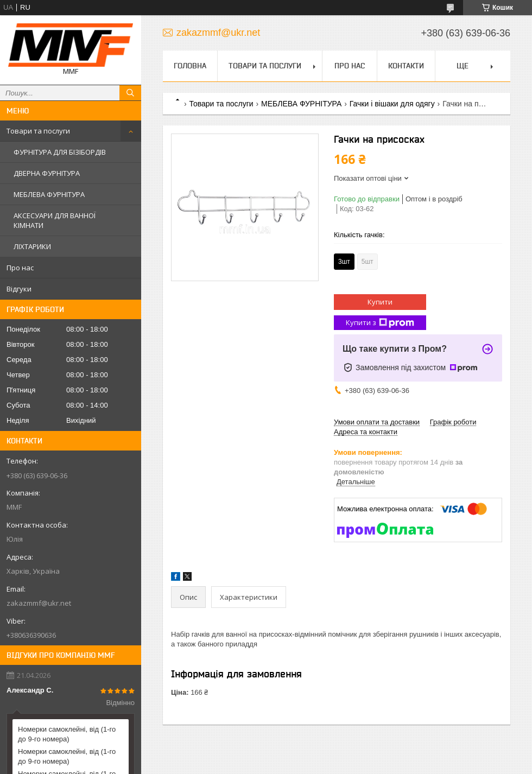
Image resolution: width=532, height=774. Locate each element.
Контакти (406, 66)
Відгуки (19, 289)
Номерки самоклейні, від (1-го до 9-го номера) (67, 734)
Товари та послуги (38, 131)
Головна (190, 66)
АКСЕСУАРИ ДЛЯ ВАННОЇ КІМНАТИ (55, 220)
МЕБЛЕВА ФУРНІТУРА (49, 194)
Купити (380, 302)
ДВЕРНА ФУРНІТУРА (47, 173)
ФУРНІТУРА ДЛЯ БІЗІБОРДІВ (60, 152)
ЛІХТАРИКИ (32, 246)
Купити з (380, 323)
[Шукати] (130, 93)
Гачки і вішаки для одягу (392, 104)
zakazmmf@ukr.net (39, 603)
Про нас (20, 268)
